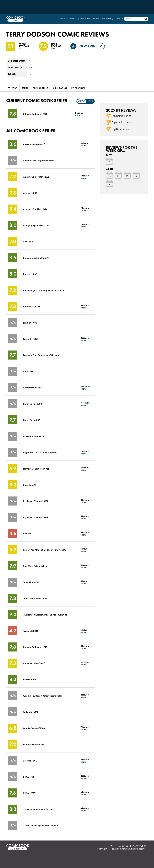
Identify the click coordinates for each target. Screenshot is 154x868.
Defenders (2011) (31, 306)
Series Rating (41, 88)
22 (118, 176)
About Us (124, 846)
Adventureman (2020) (34, 144)
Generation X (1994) (33, 387)
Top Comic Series (121, 116)
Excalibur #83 (30, 323)
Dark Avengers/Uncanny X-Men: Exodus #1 (44, 290)
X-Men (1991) (29, 777)
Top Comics (85, 19)
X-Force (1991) (30, 760)
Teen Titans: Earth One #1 (36, 598)
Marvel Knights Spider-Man (36, 468)
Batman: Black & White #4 (36, 258)
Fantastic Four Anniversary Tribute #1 (42, 355)
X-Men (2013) (30, 793)
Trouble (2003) (30, 631)
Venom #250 (29, 679)
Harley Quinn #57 (31, 420)
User (90, 101)
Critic (82, 101)
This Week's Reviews (68, 19)
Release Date (78, 88)
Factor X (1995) (30, 339)
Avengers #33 (30, 193)
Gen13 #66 (28, 371)
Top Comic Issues (121, 122)
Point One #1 (29, 485)
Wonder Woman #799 (34, 744)
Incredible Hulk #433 (33, 436)
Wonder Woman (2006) (34, 728)
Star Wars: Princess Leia (35, 566)
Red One (27, 533)
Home (112, 846)
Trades (96, 19)
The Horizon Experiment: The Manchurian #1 (45, 614)
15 (127, 176)
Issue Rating (60, 88)
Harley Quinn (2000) (33, 404)
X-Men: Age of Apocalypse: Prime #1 (41, 825)
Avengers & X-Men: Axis (35, 209)
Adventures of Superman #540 (38, 160)
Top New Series (120, 129)
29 (109, 176)
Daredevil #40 (30, 274)
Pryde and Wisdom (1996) (35, 501)
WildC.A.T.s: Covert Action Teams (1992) (43, 696)
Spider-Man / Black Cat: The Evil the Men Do (45, 550)
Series (25, 88)
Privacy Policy (139, 846)
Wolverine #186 (31, 712)
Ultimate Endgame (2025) (36, 114)
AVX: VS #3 (29, 241)
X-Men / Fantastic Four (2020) (38, 809)
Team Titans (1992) (32, 582)
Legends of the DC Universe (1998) (40, 452)
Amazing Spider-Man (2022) (37, 177)
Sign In (120, 19)
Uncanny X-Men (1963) (34, 663)
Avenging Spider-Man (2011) (37, 225)
